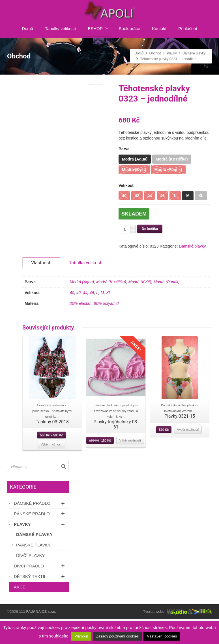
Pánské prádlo (40, 539)
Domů (27, 28)
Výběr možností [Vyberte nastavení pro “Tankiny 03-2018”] (51, 470)
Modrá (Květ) (140, 307)
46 (92, 318)
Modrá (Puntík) (167, 307)
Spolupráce (130, 28)
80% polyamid (106, 329)
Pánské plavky (33, 570)
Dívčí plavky (30, 581)
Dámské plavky (192, 246)
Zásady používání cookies (117, 636)
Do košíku (150, 229)
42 (79, 318)
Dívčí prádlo (40, 591)
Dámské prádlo (40, 528)
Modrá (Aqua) (82, 307)
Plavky (40, 549)
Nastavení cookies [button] (162, 636)
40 (72, 318)
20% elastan (81, 329)
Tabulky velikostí (60, 28)
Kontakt (159, 28)
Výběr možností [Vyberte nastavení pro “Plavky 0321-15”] (188, 455)
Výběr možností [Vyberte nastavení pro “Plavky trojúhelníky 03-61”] (130, 466)
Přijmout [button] (81, 636)
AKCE (20, 612)
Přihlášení (188, 28)
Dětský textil (40, 602)
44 (85, 318)
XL (109, 318)
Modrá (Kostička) (111, 307)
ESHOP (98, 28)
